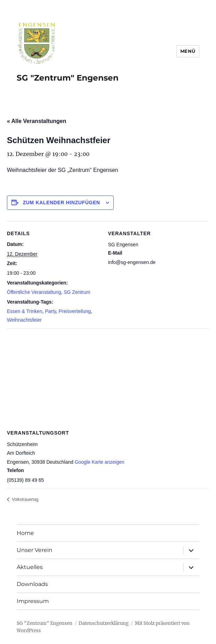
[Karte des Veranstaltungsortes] (108, 378)
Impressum (33, 601)
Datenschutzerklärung (104, 623)
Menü (188, 51)
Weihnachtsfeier (24, 320)
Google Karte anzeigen (99, 462)
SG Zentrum (77, 292)
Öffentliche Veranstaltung (34, 292)
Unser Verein (34, 550)
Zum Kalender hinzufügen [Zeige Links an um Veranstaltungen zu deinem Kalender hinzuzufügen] (62, 203)
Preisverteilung (75, 311)
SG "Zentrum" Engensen (68, 78)
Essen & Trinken (25, 311)
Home (25, 533)
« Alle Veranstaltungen (37, 121)
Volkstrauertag (25, 499)
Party (51, 311)
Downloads (32, 584)
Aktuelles (30, 567)
